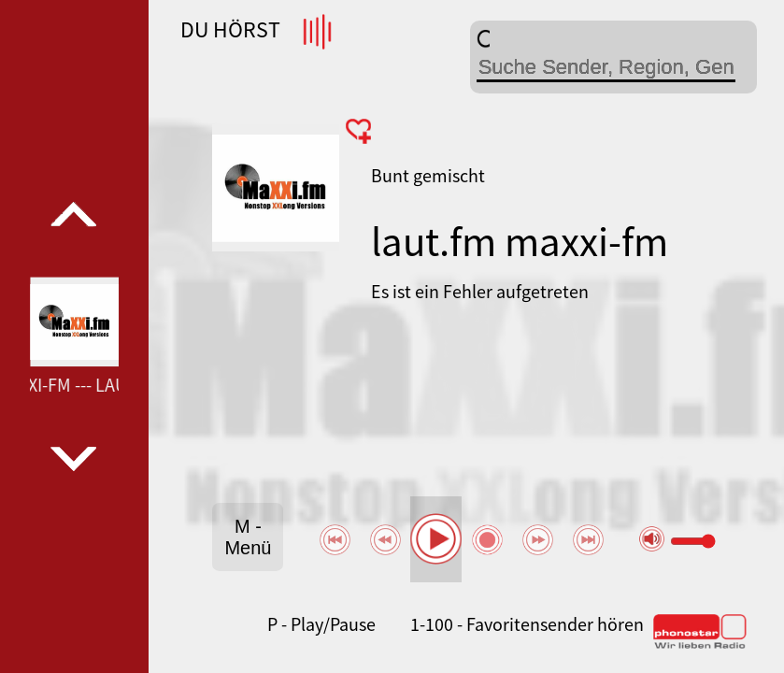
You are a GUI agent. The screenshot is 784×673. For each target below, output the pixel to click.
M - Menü (248, 537)
